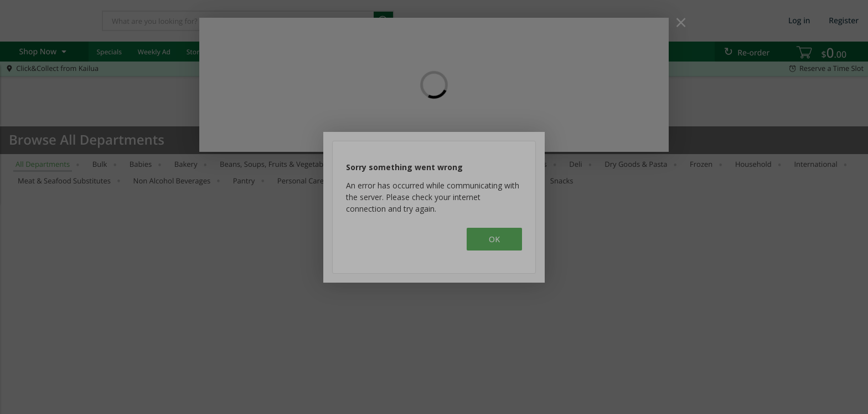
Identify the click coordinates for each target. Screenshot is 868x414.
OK (494, 239)
